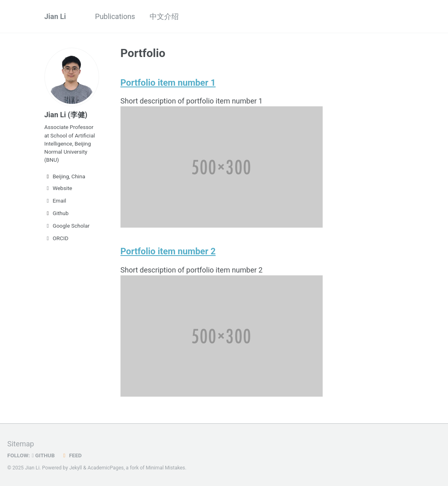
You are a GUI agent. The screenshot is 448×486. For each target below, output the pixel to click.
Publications (115, 16)
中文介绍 (164, 16)
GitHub (43, 455)
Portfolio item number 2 (169, 251)
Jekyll (76, 467)
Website (58, 188)
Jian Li (55, 16)
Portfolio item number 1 (169, 82)
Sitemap (21, 443)
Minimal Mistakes (165, 467)
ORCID (57, 238)
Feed (72, 455)
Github (57, 213)
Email (55, 201)
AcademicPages (105, 467)
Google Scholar (67, 226)
